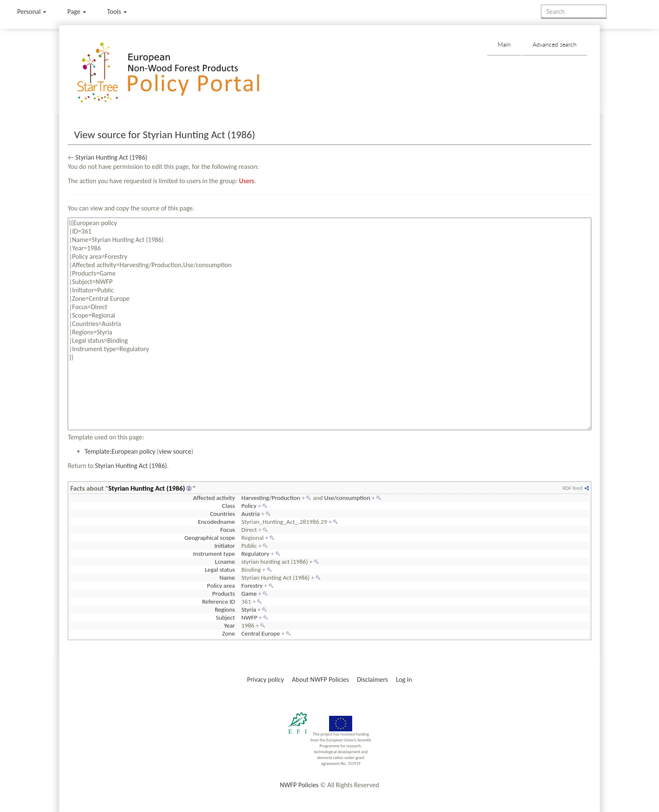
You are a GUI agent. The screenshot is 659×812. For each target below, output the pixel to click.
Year (229, 625)
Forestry (252, 586)
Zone (229, 633)
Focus (228, 530)
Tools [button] (117, 12)
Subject (225, 618)
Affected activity (214, 498)
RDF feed (572, 488)
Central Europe (261, 633)
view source (175, 451)
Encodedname (216, 522)
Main (504, 44)
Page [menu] (77, 12)
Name (227, 578)
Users (247, 181)
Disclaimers (372, 679)
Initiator (225, 546)
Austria (250, 514)
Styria (249, 610)
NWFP (249, 618)
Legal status (220, 570)
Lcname (225, 562)
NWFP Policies (299, 785)
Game (249, 594)
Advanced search (555, 44)
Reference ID (219, 602)
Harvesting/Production (271, 498)
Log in (404, 679)
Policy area (221, 586)
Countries (223, 514)
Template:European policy (120, 451)
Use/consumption (347, 498)
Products (224, 594)
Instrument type (214, 554)
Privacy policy (266, 679)
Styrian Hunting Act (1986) (111, 157)
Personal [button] (32, 12)
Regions (225, 610)
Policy (249, 506)
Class (228, 506)
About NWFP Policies (321, 679)
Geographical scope (210, 538)
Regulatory (255, 554)
